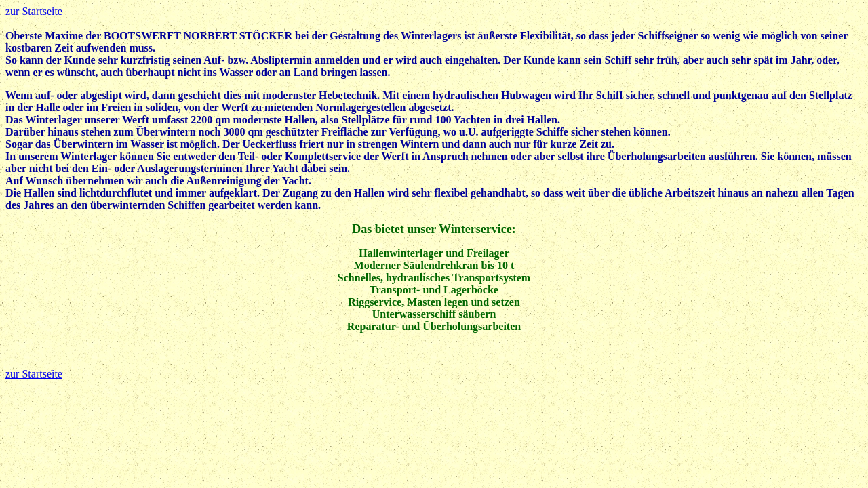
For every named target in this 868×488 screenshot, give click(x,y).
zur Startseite (34, 11)
